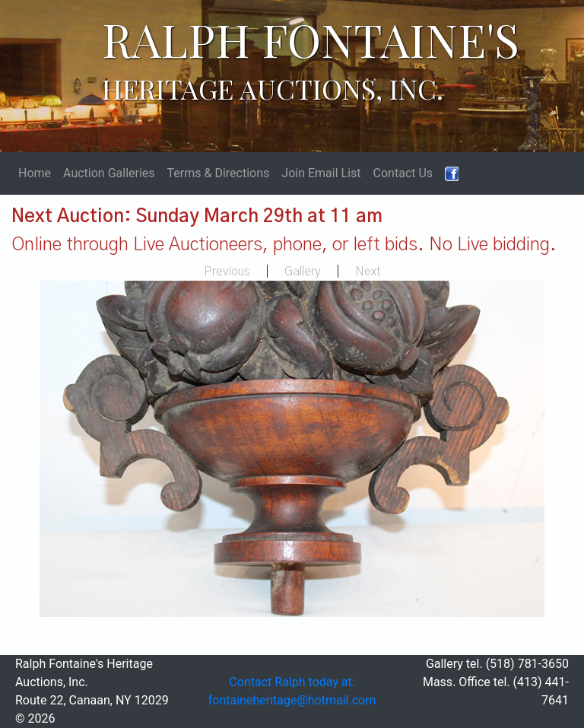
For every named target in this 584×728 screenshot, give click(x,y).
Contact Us (403, 173)
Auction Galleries (109, 173)
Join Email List (321, 173)
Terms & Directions (219, 173)
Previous (227, 272)
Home (35, 173)
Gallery (303, 272)
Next (368, 272)
